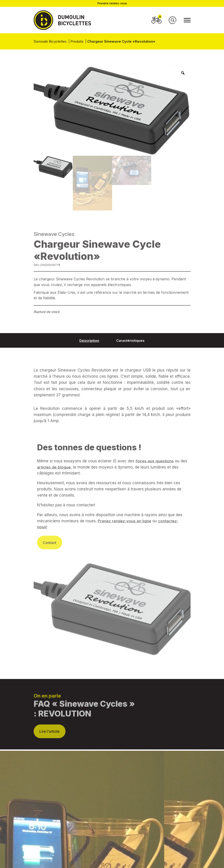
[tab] (89, 340)
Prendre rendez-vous (112, 3)
